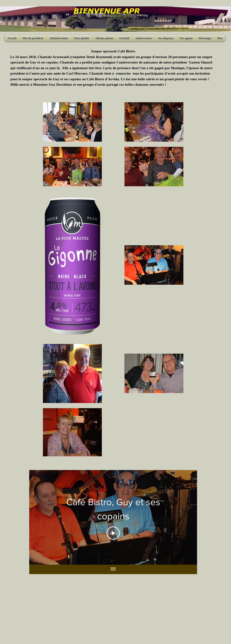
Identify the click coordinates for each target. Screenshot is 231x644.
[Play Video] (113, 533)
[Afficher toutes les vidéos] (113, 569)
